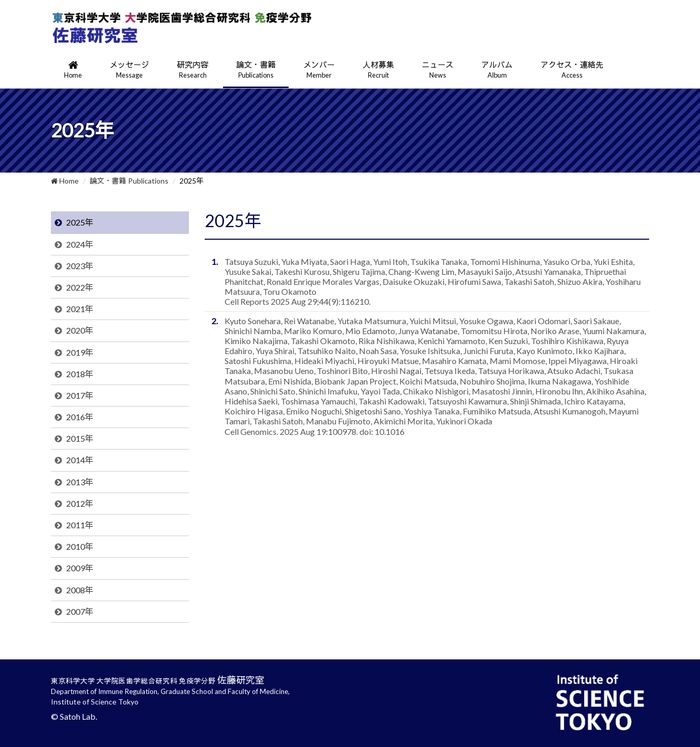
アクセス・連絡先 (572, 70)
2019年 (80, 352)
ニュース (438, 70)
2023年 (80, 266)
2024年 (80, 244)
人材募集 (378, 70)
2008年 (80, 590)
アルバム (497, 70)
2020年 (80, 330)
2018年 (80, 374)
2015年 (80, 438)
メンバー (319, 70)
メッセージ (129, 70)
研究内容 (193, 70)
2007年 (80, 611)
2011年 (80, 525)
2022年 (80, 287)
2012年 (80, 503)
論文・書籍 (256, 70)
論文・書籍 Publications (129, 181)
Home (65, 181)
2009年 (80, 568)
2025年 (80, 222)
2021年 (80, 309)
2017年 (80, 395)
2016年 (80, 417)
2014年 (80, 460)
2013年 (80, 482)
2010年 (80, 546)
